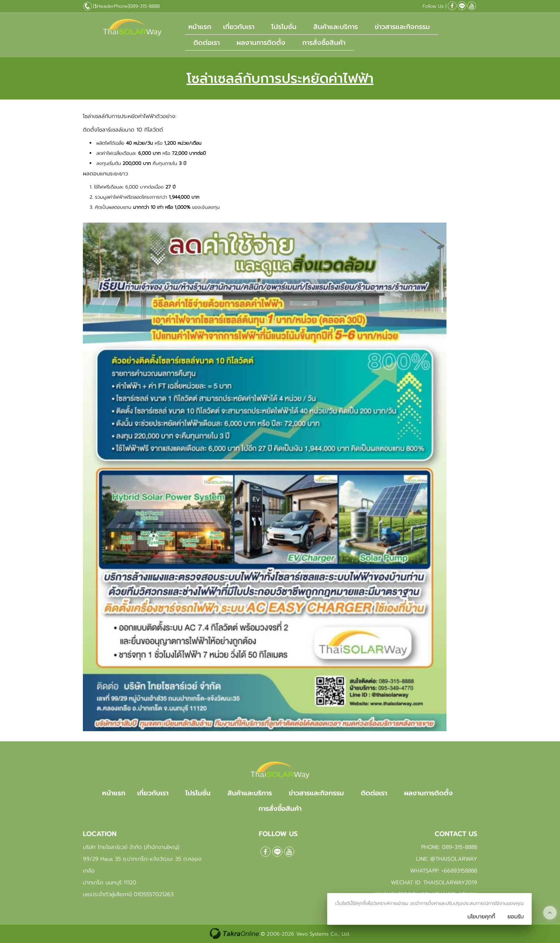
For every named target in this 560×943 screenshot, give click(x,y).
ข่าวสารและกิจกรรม (402, 27)
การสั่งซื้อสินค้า (324, 42)
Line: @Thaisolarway (447, 859)
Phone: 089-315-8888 (449, 847)
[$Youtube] (472, 6)
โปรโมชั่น (284, 27)
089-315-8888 (145, 6)
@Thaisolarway (462, 6)
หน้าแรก (200, 27)
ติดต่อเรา (207, 42)
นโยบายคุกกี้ (481, 917)
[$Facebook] (452, 6)
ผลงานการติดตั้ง (261, 42)
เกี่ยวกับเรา (239, 27)
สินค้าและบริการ (336, 27)
